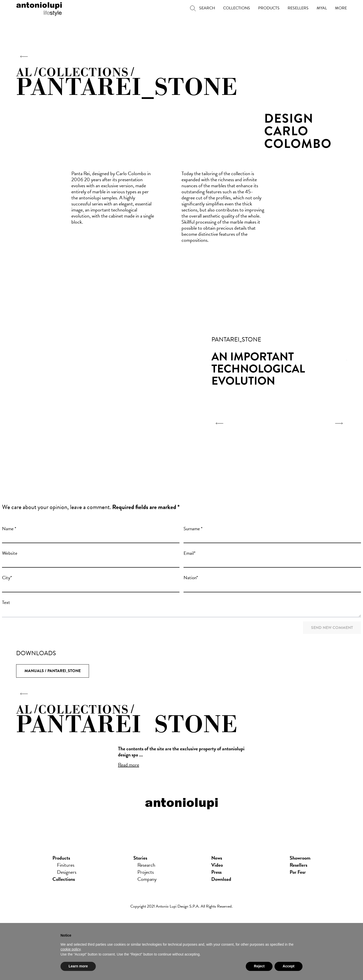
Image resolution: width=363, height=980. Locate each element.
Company (147, 879)
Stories (140, 858)
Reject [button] (259, 966)
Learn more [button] (78, 966)
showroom (300, 858)
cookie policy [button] (70, 949)
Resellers (298, 865)
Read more (129, 765)
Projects (146, 872)
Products (61, 858)
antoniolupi (39, 8)
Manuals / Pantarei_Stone (53, 671)
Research (146, 865)
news (217, 858)
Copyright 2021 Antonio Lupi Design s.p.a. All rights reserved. (181, 907)
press (216, 872)
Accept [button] (289, 966)
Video (217, 865)
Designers (67, 872)
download (221, 879)
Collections (64, 879)
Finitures (66, 865)
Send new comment (332, 628)
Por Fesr (298, 872)
